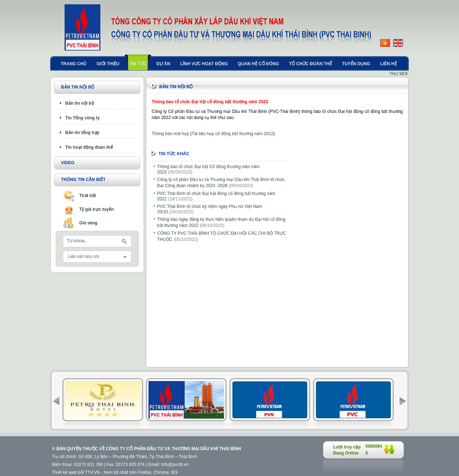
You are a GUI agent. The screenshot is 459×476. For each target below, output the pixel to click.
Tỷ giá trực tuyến (96, 209)
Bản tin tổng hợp (82, 133)
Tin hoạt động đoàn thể (89, 147)
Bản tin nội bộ (80, 103)
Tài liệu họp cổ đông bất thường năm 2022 (232, 134)
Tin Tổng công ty (82, 118)
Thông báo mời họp (170, 134)
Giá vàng (88, 223)
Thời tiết (88, 196)
